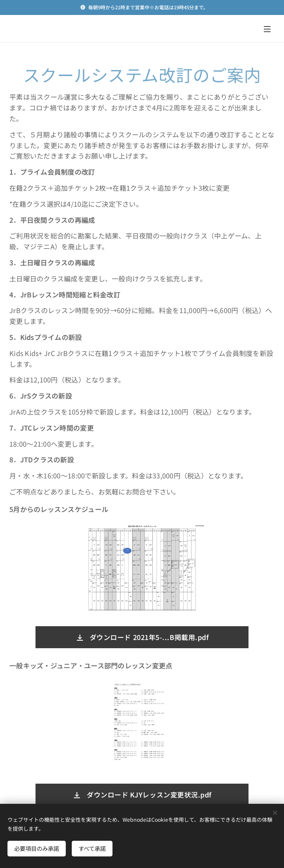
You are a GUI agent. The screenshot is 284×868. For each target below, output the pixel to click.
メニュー (267, 29)
